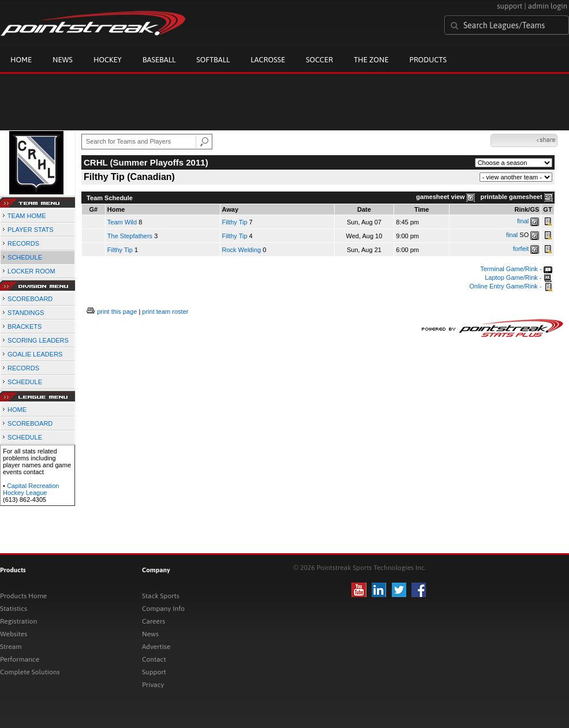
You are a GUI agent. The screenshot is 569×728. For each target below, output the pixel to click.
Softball (213, 60)
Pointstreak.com (93, 24)
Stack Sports (161, 596)
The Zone (371, 60)
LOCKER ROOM (31, 271)
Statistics (14, 609)
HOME (17, 410)
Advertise (156, 647)
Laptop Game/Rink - (519, 277)
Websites (14, 634)
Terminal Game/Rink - (516, 269)
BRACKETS (25, 327)
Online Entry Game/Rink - (510, 286)
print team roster (165, 312)
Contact (154, 659)
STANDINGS (26, 313)
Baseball (159, 60)
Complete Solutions (30, 672)
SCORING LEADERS (38, 340)
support (510, 6)
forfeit (521, 249)
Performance (20, 659)
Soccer (319, 60)
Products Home (23, 596)
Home (21, 60)
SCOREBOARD (30, 299)
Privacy (153, 685)
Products (428, 60)
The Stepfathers (130, 236)
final (523, 221)
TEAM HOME (27, 216)
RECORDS (23, 243)
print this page (117, 312)
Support (154, 672)
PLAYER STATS (30, 230)
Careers (154, 621)
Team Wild (122, 222)
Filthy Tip (235, 222)
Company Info (163, 609)
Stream (11, 647)
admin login (548, 6)
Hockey (108, 60)
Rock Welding (242, 250)
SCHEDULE (25, 257)
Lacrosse (268, 60)
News (63, 60)
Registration (18, 621)
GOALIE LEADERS (35, 354)
